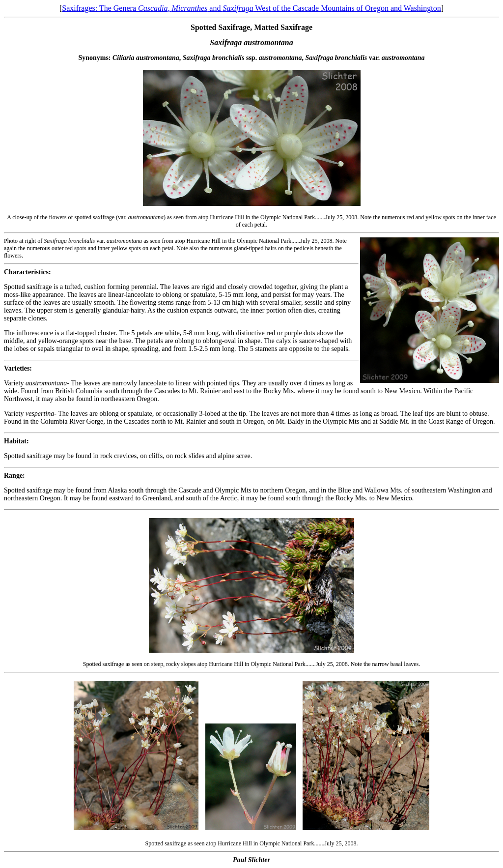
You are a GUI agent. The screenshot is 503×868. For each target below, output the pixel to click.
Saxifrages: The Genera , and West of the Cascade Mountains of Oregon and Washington (251, 8)
